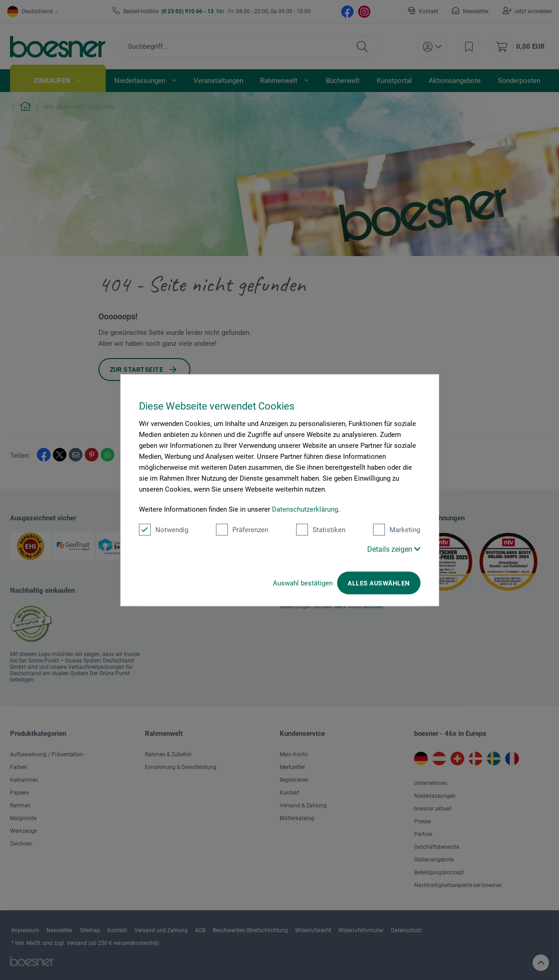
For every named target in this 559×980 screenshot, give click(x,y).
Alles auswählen (379, 583)
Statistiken (321, 529)
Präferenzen (242, 529)
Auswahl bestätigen (303, 583)
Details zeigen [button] (394, 549)
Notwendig (164, 529)
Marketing (397, 529)
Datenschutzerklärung (305, 509)
